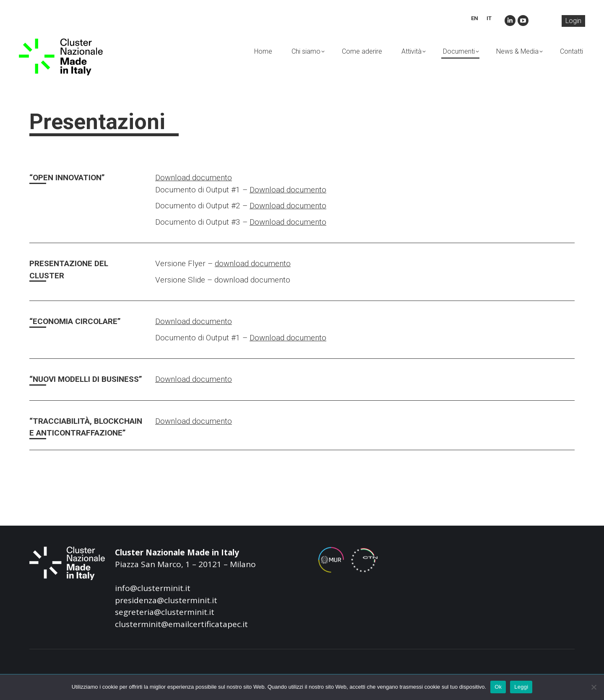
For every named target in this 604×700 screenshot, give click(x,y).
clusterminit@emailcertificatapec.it (181, 624)
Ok (498, 687)
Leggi (521, 687)
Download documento (194, 178)
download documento (253, 263)
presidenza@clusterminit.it (166, 600)
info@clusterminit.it (153, 588)
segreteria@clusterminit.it (165, 612)
